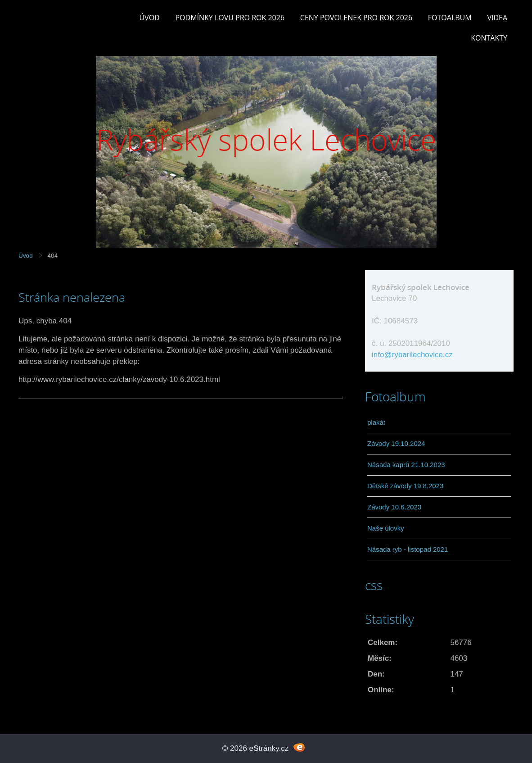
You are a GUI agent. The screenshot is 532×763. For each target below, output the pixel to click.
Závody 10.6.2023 (394, 507)
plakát (376, 422)
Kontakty (489, 38)
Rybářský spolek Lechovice (266, 139)
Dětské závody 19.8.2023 (405, 486)
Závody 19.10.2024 (396, 443)
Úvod (149, 18)
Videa (497, 18)
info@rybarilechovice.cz (412, 355)
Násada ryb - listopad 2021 (408, 549)
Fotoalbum (450, 18)
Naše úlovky (386, 528)
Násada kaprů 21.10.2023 (406, 465)
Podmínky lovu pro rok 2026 (230, 18)
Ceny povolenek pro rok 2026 (356, 18)
